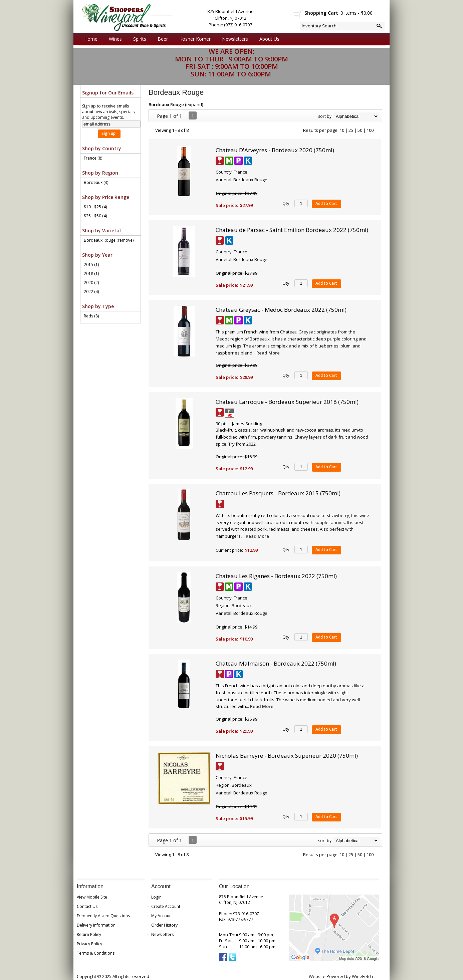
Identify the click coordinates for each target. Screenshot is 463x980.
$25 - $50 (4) (95, 216)
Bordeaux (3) (96, 182)
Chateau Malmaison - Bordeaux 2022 (276, 663)
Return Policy (89, 934)
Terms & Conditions (96, 953)
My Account (162, 916)
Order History (164, 925)
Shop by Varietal (101, 230)
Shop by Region (100, 173)
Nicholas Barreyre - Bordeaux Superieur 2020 (287, 756)
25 (351, 130)
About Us (268, 39)
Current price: (229, 550)
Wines (114, 39)
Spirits (138, 39)
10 (342, 130)
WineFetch (362, 976)
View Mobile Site (92, 897)
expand (194, 104)
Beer (161, 39)
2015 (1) (91, 265)
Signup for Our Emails (108, 93)
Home (91, 39)
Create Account (166, 906)
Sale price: (227, 205)
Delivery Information (96, 925)
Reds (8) (91, 316)
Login (156, 897)
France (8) (93, 158)
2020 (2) (91, 283)
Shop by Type (98, 306)
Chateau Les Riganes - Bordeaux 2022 (276, 576)
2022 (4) (91, 292)
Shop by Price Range (106, 197)
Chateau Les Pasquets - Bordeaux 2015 (278, 493)
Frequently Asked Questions (103, 916)
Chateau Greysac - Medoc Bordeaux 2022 (281, 310)
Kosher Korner (193, 39)
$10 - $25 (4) (95, 207)
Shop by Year (97, 255)
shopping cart (298, 14)
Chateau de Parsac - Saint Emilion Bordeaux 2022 (292, 230)
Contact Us (87, 906)
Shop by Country (102, 148)
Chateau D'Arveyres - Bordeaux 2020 (275, 150)
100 (370, 130)
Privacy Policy (89, 944)
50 (360, 130)
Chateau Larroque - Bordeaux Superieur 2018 (287, 402)
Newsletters (235, 39)
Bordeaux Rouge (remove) (109, 240)
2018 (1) (91, 274)
